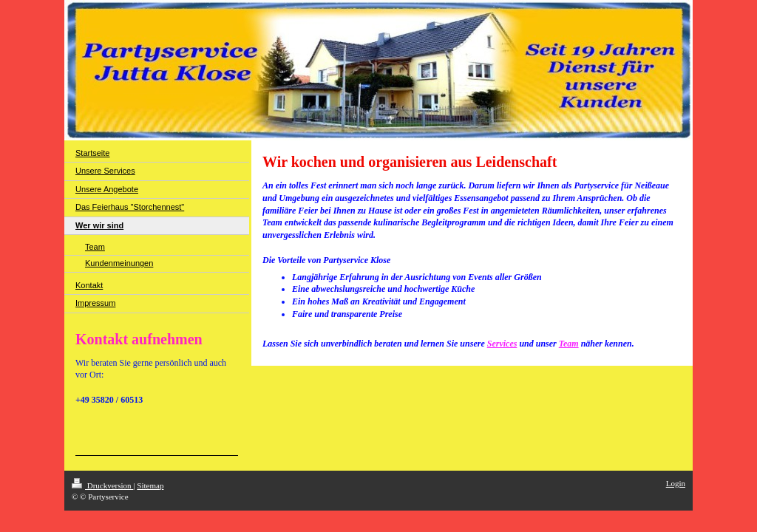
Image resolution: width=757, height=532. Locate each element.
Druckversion (102, 485)
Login (676, 483)
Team (569, 344)
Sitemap (150, 485)
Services (502, 344)
